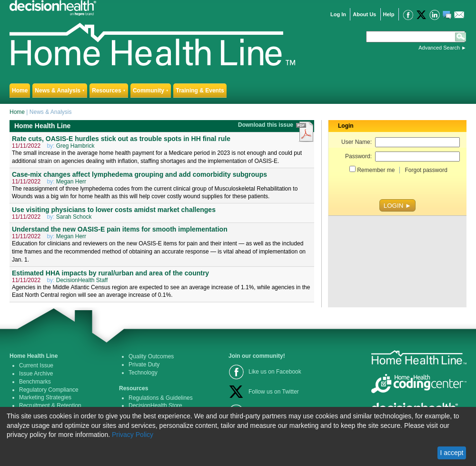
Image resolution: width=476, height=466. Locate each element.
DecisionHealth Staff (82, 280)
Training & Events (200, 91)
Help (389, 14)
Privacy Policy (133, 435)
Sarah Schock (74, 217)
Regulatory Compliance (49, 390)
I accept (451, 453)
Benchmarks (35, 382)
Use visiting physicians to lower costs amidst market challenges (114, 210)
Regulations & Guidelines (161, 398)
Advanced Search (439, 48)
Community (151, 91)
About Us (364, 14)
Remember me (376, 170)
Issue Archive (36, 374)
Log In (338, 14)
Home (20, 91)
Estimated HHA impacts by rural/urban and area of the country (110, 273)
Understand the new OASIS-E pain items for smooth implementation (120, 229)
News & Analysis (60, 91)
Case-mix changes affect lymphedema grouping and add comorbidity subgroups (139, 174)
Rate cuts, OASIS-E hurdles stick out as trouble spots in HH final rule (121, 139)
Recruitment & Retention (50, 405)
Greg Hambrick (75, 146)
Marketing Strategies (45, 397)
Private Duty (144, 365)
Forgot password (426, 170)
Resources (109, 91)
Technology (143, 373)
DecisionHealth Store (155, 405)
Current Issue (36, 365)
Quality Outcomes (151, 356)
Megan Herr (71, 182)
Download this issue (266, 125)
